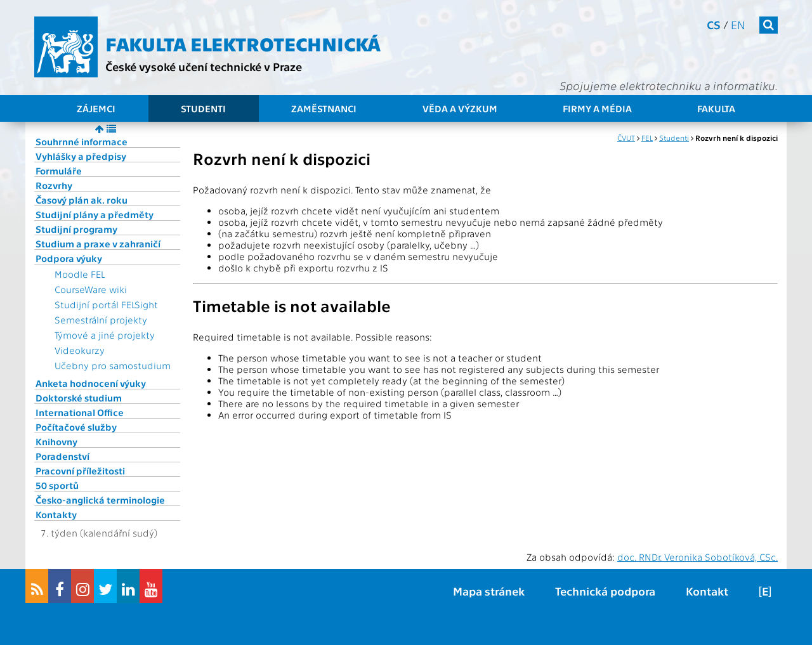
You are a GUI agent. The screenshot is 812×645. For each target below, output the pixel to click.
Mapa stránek (489, 591)
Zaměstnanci (324, 108)
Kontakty (56, 514)
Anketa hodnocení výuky (91, 383)
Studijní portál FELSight (106, 304)
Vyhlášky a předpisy (81, 156)
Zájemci (96, 108)
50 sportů (57, 485)
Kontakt (707, 591)
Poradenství (62, 456)
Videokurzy (80, 350)
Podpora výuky (69, 258)
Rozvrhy (54, 185)
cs (714, 24)
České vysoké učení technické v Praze (204, 66)
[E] (765, 591)
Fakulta (716, 108)
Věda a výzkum (460, 108)
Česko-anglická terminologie (100, 500)
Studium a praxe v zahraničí (98, 244)
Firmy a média (597, 108)
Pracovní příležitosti (80, 471)
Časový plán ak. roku (82, 200)
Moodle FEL (80, 274)
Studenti (203, 108)
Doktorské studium (79, 398)
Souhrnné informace (82, 141)
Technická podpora (605, 591)
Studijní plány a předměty (95, 214)
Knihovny (56, 441)
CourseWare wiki (91, 289)
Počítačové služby (76, 427)
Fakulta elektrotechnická (243, 43)
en (738, 24)
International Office (80, 412)
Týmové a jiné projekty (105, 335)
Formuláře (59, 171)
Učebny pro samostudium (113, 365)
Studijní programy (76, 229)
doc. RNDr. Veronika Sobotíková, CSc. (697, 557)
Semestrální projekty (101, 320)
